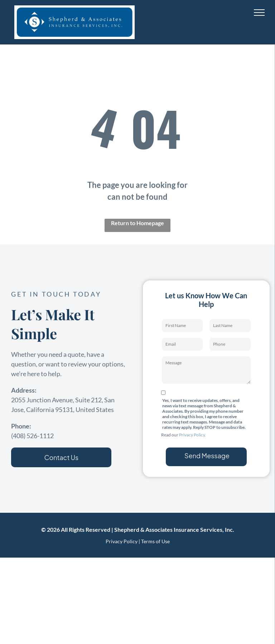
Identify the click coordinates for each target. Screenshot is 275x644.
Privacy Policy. (192, 435)
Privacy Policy (122, 541)
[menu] (259, 13)
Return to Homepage (137, 223)
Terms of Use (155, 541)
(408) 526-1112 (32, 436)
